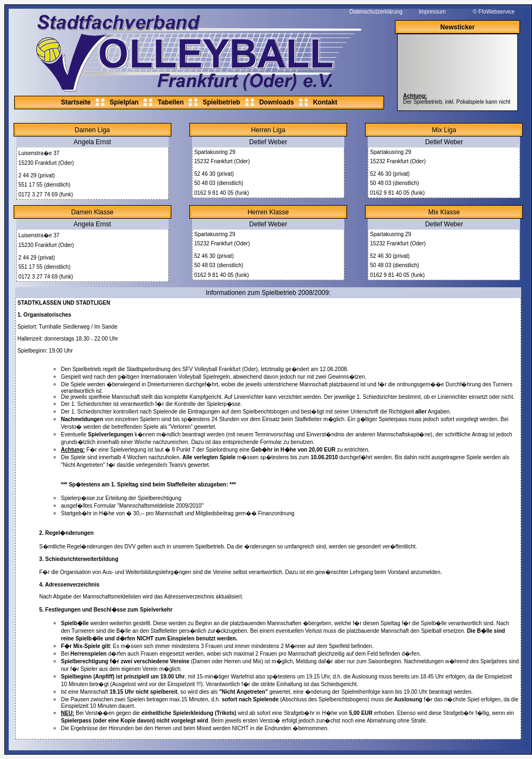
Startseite (76, 102)
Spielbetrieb (222, 102)
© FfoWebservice (494, 12)
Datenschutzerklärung (376, 12)
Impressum (432, 12)
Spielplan (124, 102)
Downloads (276, 102)
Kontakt (325, 102)
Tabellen (171, 102)
